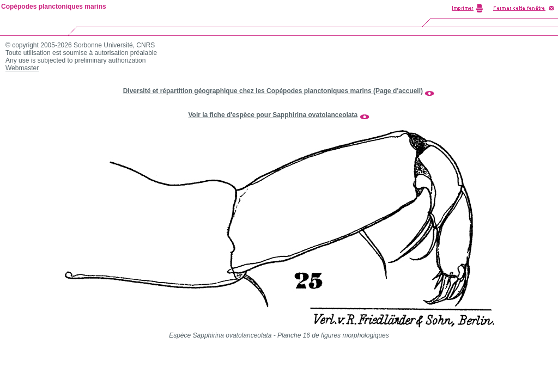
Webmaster (22, 68)
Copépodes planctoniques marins (54, 7)
